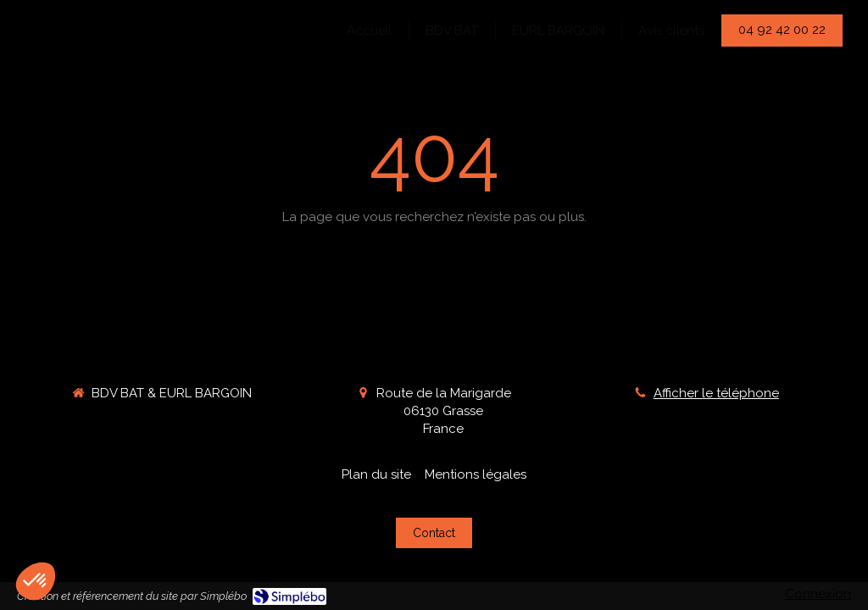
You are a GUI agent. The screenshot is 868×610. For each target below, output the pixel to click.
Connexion (818, 594)
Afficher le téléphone (716, 393)
